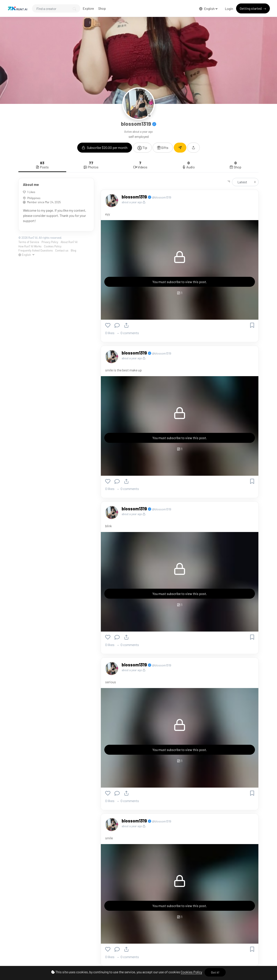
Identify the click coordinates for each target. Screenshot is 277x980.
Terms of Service (29, 242)
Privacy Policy (50, 242)
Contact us (62, 250)
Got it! (215, 972)
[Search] (56, 8)
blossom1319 (135, 197)
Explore (88, 8)
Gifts (163, 147)
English (207, 9)
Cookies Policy (191, 972)
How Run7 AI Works (30, 246)
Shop (102, 8)
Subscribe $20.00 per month (105, 147)
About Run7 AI (69, 242)
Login (229, 9)
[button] (193, 148)
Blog (73, 250)
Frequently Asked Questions (36, 250)
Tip (142, 148)
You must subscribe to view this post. (180, 282)
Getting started (251, 8)
